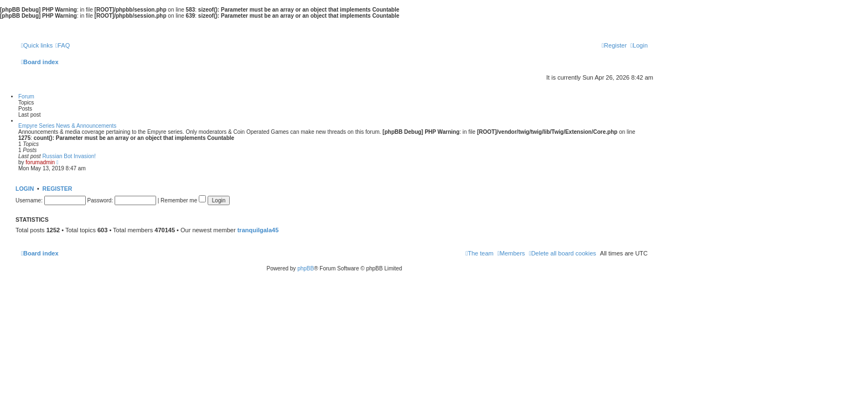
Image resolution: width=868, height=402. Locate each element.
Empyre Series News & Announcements (67, 126)
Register (58, 189)
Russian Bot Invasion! (69, 156)
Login (25, 189)
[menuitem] (63, 45)
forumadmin (40, 162)
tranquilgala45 (258, 230)
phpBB (306, 268)
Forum (26, 96)
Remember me (183, 200)
